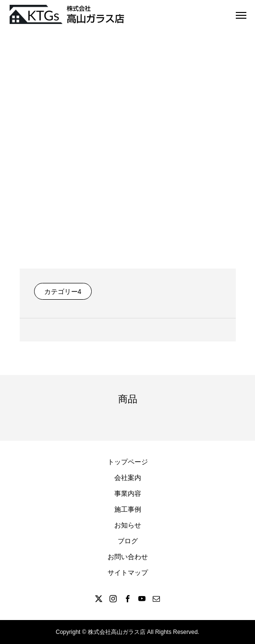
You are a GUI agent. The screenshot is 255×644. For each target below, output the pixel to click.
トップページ (128, 462)
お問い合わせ (128, 557)
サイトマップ (128, 573)
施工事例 (128, 509)
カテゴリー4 (63, 292)
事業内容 (128, 493)
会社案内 (128, 478)
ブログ (128, 541)
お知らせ (128, 525)
